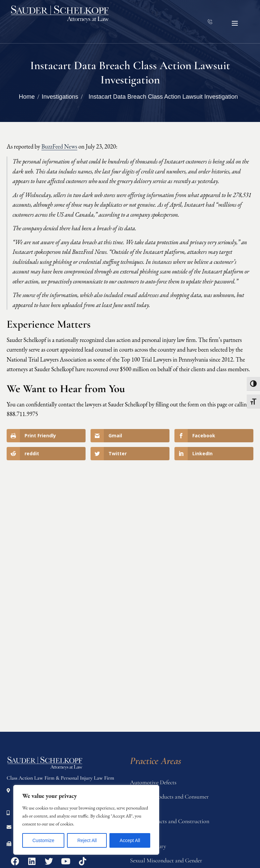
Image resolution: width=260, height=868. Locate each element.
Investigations (60, 97)
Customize (43, 840)
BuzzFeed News (59, 146)
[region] (86, 820)
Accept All (130, 840)
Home (27, 97)
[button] (235, 23)
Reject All (87, 840)
